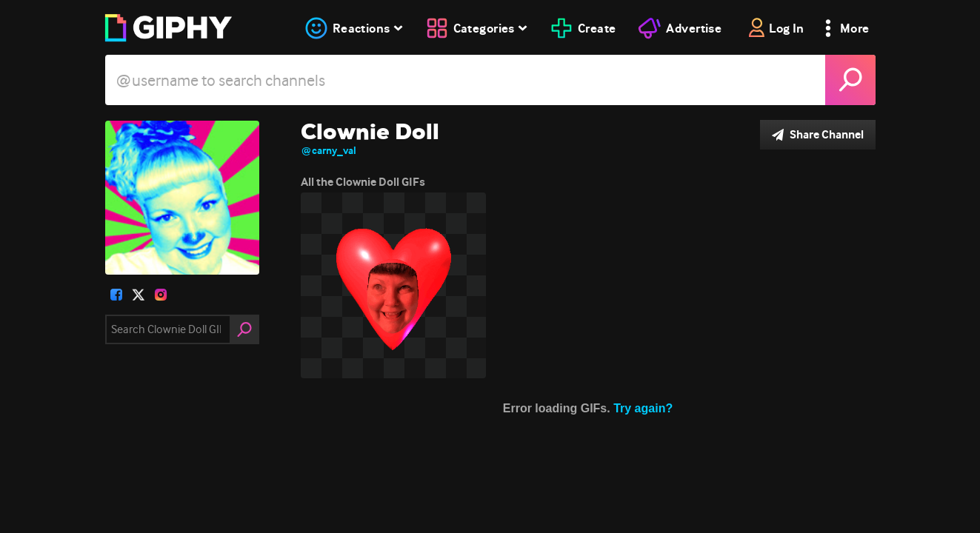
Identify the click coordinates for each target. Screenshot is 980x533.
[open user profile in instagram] (161, 295)
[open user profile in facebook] (116, 295)
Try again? (643, 408)
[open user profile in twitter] (139, 295)
